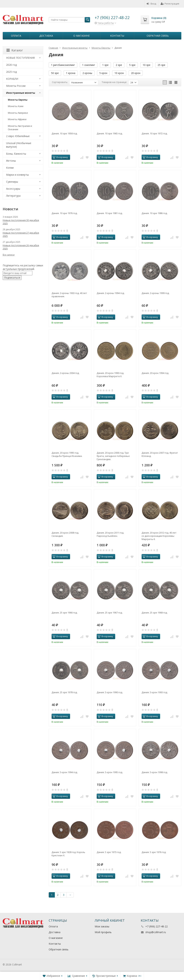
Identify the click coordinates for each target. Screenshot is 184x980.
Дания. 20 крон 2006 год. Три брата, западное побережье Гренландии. (113, 456)
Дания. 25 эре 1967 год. (110, 613)
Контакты (117, 36)
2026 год (11, 65)
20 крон (136, 73)
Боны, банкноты (16, 154)
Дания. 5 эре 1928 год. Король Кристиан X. (68, 854)
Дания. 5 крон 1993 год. (155, 692)
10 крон (119, 73)
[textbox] (69, 20)
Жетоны (11, 161)
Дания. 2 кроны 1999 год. (156, 293)
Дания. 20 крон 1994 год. (155, 373)
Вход (151, 4)
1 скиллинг (89, 65)
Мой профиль (103, 932)
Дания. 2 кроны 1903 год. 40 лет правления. (69, 295)
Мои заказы (102, 926)
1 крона (71, 73)
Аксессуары (13, 189)
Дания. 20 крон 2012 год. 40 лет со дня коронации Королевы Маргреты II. (159, 536)
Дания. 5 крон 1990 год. (110, 692)
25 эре (161, 65)
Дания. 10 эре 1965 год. (110, 133)
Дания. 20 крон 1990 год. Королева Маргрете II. (110, 375)
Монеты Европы (18, 100)
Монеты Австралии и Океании (20, 128)
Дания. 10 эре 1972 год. (155, 133)
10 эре (147, 65)
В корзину (60, 157)
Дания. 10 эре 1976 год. (65, 213)
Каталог (15, 50)
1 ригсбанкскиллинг (63, 65)
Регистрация (170, 4)
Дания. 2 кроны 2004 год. (65, 373)
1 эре (105, 65)
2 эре (119, 65)
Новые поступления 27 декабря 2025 (21, 234)
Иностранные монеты (21, 93)
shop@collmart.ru (156, 932)
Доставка (46, 36)
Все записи (9, 255)
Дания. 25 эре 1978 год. (65, 692)
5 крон (103, 73)
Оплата (16, 36)
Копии (10, 168)
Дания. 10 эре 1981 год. (110, 213)
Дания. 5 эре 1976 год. (154, 852)
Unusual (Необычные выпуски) (19, 145)
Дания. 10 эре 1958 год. (65, 133)
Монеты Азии (16, 106)
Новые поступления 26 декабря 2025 (21, 247)
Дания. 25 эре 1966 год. (65, 613)
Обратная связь (158, 36)
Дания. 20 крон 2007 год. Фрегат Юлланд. (160, 454)
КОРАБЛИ (12, 79)
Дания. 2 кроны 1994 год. (111, 293)
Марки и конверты (17, 175)
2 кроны (87, 73)
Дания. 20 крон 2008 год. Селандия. (65, 534)
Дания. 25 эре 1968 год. (155, 613)
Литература (13, 196)
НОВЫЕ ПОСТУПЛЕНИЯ (20, 58)
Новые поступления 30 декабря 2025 (21, 222)
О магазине (81, 36)
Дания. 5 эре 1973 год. (109, 852)
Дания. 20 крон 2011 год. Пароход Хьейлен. (110, 534)
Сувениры (12, 182)
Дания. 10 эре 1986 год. (155, 213)
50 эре (55, 73)
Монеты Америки (18, 113)
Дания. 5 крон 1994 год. (65, 772)
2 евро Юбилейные (18, 136)
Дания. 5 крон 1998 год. (155, 772)
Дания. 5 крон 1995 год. (110, 772)
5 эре (132, 65)
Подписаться (12, 278)
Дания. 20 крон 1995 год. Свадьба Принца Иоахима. (67, 454)
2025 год (11, 72)
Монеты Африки (17, 119)
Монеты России (16, 86)
